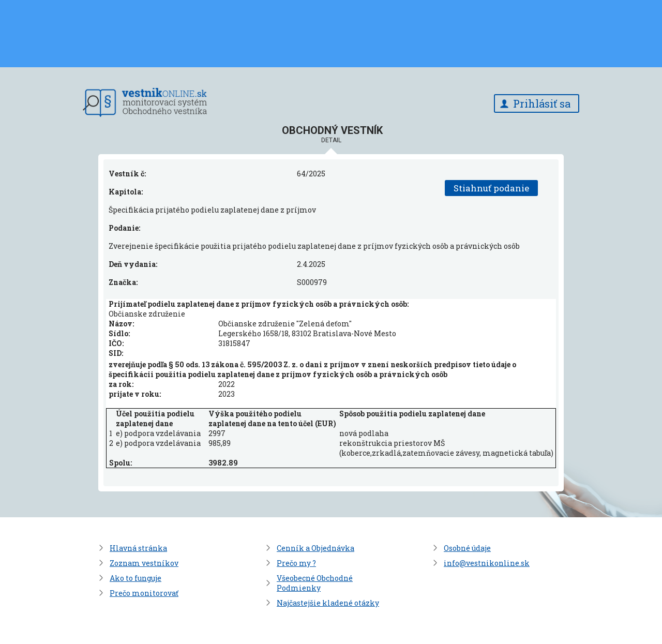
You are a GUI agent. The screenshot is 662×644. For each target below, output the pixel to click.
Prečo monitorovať (144, 593)
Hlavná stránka (138, 548)
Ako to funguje (136, 578)
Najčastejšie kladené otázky (328, 603)
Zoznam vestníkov (144, 563)
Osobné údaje (467, 548)
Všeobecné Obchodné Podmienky (315, 583)
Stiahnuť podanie (491, 188)
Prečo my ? (296, 563)
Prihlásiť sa (542, 103)
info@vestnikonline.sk (487, 563)
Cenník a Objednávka (315, 548)
